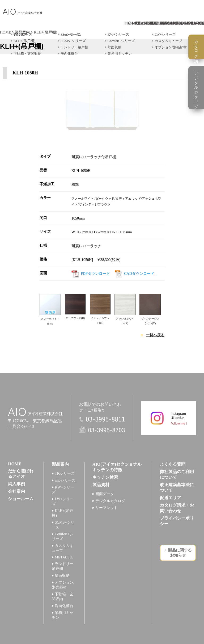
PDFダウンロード (95, 274)
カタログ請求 (196, 47)
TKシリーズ (65, 473)
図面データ (105, 494)
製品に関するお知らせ (180, 553)
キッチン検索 (105, 477)
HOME (5, 32)
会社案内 (16, 491)
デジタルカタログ (110, 501)
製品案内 (22, 32)
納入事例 (16, 484)
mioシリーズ (65, 480)
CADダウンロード (139, 274)
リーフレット (107, 508)
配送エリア (171, 498)
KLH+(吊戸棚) (45, 32)
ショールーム (21, 499)
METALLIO (64, 557)
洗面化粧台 (64, 606)
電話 (102, 419)
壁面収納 (62, 576)
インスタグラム (169, 418)
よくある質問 (173, 464)
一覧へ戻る (155, 335)
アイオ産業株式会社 (23, 12)
